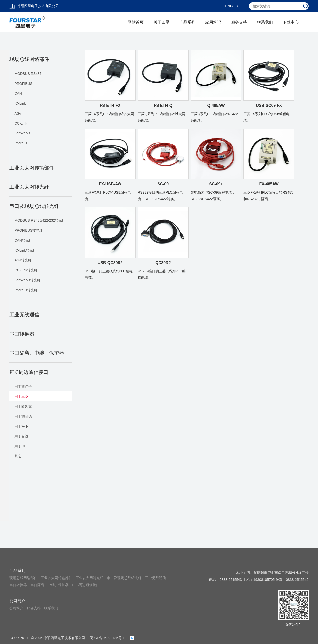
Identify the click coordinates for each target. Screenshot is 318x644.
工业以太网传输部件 (56, 578)
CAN (18, 93)
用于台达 (21, 436)
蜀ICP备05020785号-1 (107, 638)
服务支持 (239, 22)
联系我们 (265, 22)
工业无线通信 (156, 578)
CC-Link (21, 123)
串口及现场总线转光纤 (124, 578)
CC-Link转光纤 (26, 270)
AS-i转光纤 (23, 260)
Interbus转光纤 (26, 290)
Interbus (21, 143)
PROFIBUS (23, 84)
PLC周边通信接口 (86, 585)
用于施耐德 (23, 416)
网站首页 (136, 22)
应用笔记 (213, 22)
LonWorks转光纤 (27, 280)
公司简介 (17, 601)
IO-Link (20, 103)
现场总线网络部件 (23, 578)
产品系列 (187, 22)
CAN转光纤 (23, 240)
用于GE (20, 446)
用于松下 (21, 426)
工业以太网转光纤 (89, 578)
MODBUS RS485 (28, 74)
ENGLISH (233, 6)
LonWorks (22, 133)
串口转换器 (18, 585)
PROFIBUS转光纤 (29, 230)
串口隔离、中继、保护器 (49, 585)
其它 (18, 456)
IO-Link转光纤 (25, 250)
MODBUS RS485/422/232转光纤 (40, 220)
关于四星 (161, 22)
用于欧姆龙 (23, 406)
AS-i (18, 113)
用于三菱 (21, 396)
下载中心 (291, 22)
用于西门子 (23, 386)
